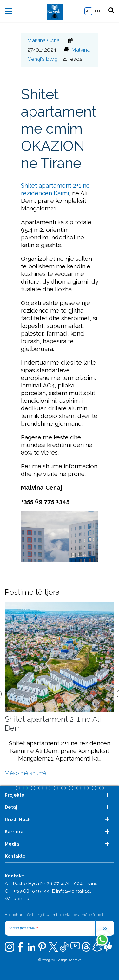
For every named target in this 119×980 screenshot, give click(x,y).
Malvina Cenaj (44, 40)
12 (102, 788)
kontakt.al (25, 899)
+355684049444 (31, 891)
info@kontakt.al (74, 891)
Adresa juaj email (23, 928)
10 (86, 788)
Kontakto (15, 856)
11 (94, 788)
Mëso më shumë (26, 773)
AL (88, 11)
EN (97, 11)
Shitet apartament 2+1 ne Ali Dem (53, 724)
